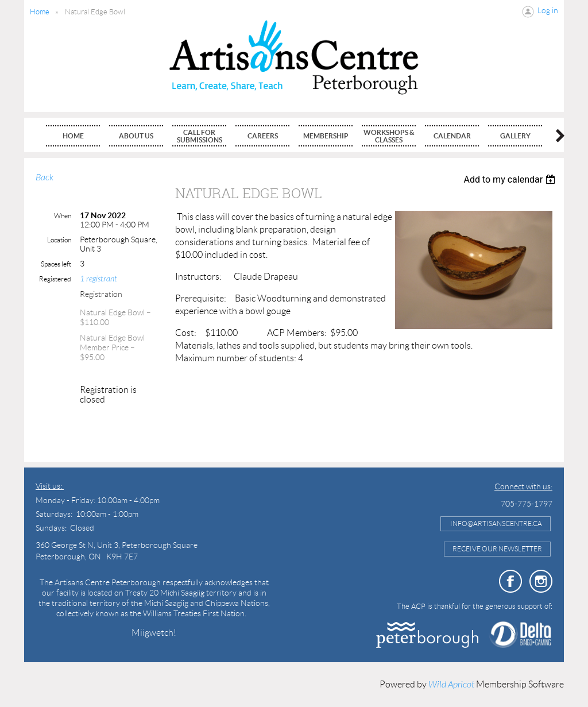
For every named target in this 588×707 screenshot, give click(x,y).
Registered (55, 279)
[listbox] (511, 179)
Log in (548, 10)
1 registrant (98, 279)
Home (40, 12)
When (63, 216)
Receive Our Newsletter (497, 549)
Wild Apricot (451, 685)
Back (45, 177)
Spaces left (56, 264)
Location (59, 240)
